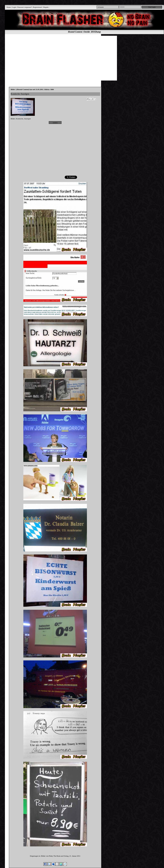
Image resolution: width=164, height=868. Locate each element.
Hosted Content (75, 32)
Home (9, 7)
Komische (20, 119)
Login (14, 7)
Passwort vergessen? (25, 7)
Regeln (46, 7)
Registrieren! (38, 7)
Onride (87, 32)
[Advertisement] (53, 58)
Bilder (13, 119)
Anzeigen (27, 119)
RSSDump (96, 32)
